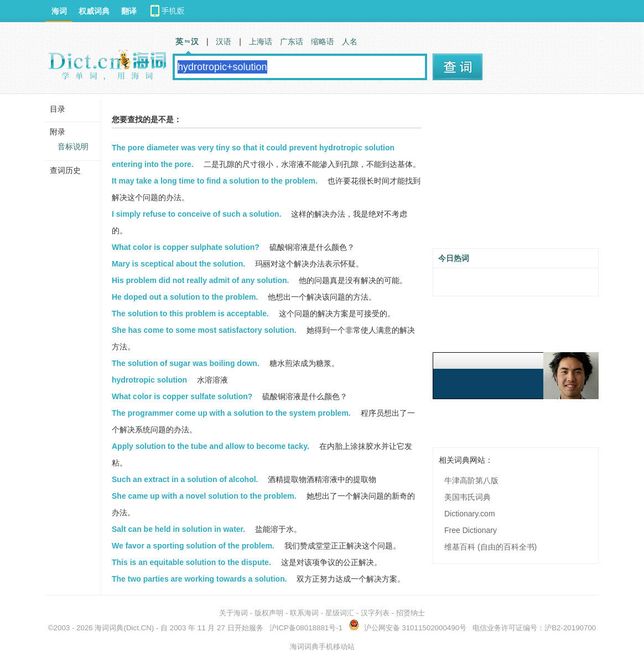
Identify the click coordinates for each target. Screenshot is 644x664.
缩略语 (323, 41)
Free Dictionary (471, 530)
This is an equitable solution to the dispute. (191, 562)
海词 (59, 11)
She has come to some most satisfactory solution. (204, 330)
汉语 (224, 41)
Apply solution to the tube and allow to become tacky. (211, 446)
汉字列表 (375, 613)
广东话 (292, 41)
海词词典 (109, 628)
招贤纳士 (411, 613)
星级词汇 (340, 613)
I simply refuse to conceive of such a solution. (197, 214)
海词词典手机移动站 (322, 647)
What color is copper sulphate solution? (186, 247)
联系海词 (304, 613)
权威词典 (94, 11)
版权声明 (269, 613)
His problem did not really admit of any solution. (200, 280)
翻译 (129, 11)
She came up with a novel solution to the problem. (204, 496)
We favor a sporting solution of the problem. (193, 546)
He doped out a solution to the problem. (185, 297)
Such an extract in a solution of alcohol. (185, 479)
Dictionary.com (470, 514)
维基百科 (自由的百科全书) (490, 547)
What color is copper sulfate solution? (182, 396)
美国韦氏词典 (468, 497)
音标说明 (73, 147)
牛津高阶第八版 (471, 480)
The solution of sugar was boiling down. (186, 363)
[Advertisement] (516, 175)
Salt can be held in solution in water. (178, 529)
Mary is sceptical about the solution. (178, 264)
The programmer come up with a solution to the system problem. (231, 413)
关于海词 (233, 613)
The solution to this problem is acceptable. (190, 313)
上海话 (261, 41)
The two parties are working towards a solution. (199, 579)
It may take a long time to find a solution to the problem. (215, 181)
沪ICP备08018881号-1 (306, 628)
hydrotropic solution (149, 380)
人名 (350, 41)
